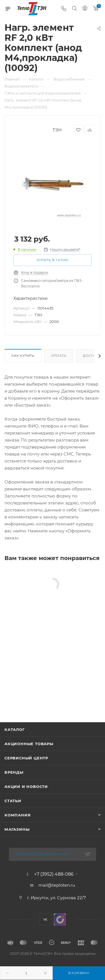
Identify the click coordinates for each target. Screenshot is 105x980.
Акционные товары (29, 744)
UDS (60, 919)
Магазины (17, 829)
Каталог (15, 729)
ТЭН (57, 130)
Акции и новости (26, 787)
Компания (17, 815)
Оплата (59, 356)
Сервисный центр (26, 758)
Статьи (13, 801)
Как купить (23, 356)
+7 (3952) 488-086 (54, 874)
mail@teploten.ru (57, 885)
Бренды (14, 772)
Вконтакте (46, 919)
